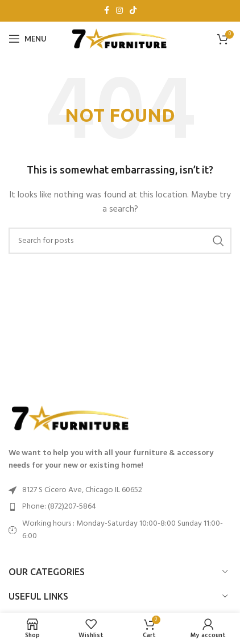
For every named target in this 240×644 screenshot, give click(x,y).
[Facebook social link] (107, 11)
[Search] (120, 241)
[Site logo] (120, 39)
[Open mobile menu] (28, 39)
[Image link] (71, 418)
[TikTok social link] (133, 11)
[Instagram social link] (119, 11)
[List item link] (120, 507)
